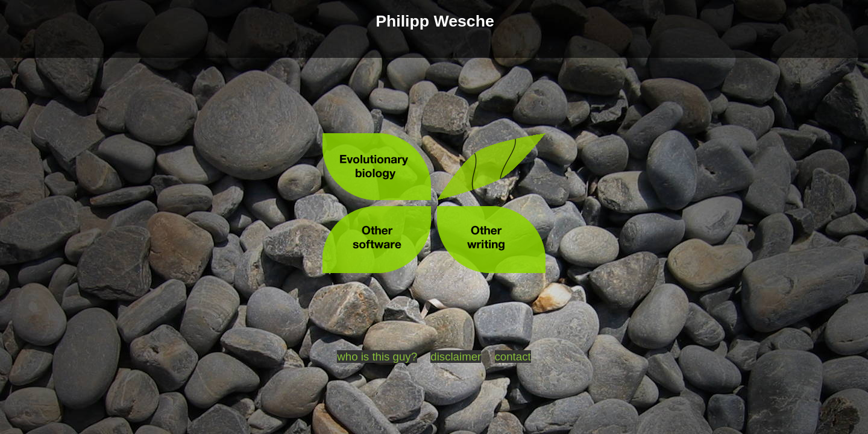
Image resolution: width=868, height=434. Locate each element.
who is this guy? (377, 357)
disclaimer (456, 357)
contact (513, 357)
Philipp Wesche (435, 21)
